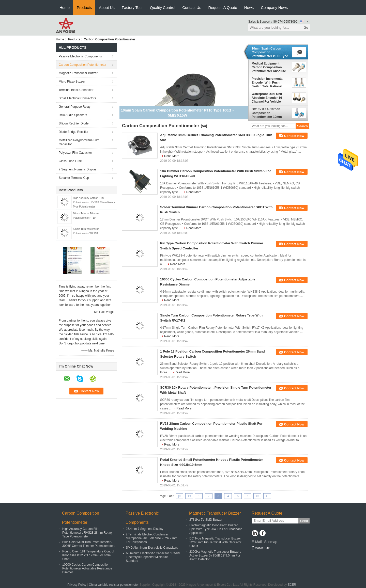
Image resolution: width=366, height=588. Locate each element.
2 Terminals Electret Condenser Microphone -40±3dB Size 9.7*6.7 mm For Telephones (152, 538)
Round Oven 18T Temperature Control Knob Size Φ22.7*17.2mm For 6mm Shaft (88, 555)
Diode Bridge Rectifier (74, 132)
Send (304, 521)
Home (65, 7)
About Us (107, 7)
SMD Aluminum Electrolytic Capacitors (152, 548)
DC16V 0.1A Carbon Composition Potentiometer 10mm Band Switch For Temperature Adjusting (268, 113)
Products (84, 7)
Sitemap (271, 542)
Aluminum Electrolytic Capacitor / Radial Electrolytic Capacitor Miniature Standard (153, 557)
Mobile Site (261, 548)
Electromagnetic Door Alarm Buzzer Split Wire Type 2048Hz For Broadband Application (216, 529)
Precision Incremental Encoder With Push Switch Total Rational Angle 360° (268, 83)
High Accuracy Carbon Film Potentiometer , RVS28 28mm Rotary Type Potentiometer (94, 202)
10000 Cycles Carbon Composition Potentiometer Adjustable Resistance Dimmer (87, 568)
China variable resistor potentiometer (114, 585)
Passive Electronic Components (80, 56)
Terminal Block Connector (76, 90)
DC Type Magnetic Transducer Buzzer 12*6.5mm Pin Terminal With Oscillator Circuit (215, 542)
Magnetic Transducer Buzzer (78, 73)
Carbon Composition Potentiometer (82, 65)
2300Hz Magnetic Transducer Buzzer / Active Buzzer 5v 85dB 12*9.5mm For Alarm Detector (215, 555)
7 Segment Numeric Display (78, 169)
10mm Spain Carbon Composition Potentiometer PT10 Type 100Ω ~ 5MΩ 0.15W (270, 52)
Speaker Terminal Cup (74, 178)
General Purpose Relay (75, 107)
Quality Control (163, 7)
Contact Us (192, 7)
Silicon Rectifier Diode (74, 123)
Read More (172, 156)
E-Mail (257, 542)
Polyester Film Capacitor (75, 153)
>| (267, 496)
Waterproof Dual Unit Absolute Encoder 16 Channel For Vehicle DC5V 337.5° (267, 98)
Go (306, 28)
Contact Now (294, 136)
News (249, 7)
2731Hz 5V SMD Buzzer (206, 520)
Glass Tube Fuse (70, 161)
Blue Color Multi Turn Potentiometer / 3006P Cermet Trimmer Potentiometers (89, 544)
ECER (292, 585)
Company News (274, 7)
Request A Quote (223, 7)
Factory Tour (132, 7)
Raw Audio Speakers (73, 115)
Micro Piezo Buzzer (72, 82)
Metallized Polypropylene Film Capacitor (79, 142)
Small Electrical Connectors (77, 98)
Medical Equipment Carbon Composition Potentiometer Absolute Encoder (269, 67)
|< (179, 496)
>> (257, 496)
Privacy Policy (77, 585)
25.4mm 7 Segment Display (144, 529)
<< (189, 496)
